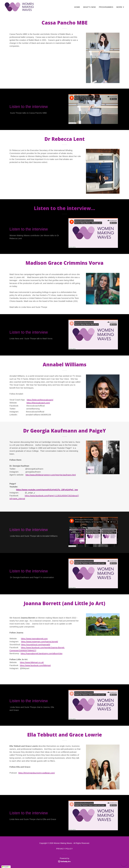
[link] (19, 7)
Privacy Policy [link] (64, 849)
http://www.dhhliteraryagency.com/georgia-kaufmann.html (51, 475)
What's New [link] (89, 7)
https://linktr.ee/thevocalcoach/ (40, 400)
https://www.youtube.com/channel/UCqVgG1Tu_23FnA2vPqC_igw (47, 490)
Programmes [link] (106, 7)
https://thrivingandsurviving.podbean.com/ (37, 773)
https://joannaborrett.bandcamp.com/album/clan (41, 653)
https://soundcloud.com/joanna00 (36, 645)
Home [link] (77, 7)
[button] (120, 7)
